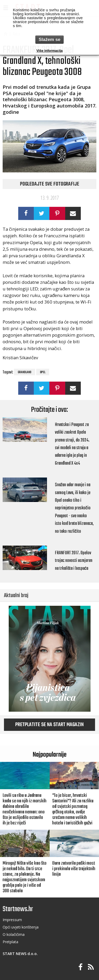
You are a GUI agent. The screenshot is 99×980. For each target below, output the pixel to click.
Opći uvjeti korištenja (21, 927)
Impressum (12, 920)
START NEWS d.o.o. (20, 954)
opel (43, 372)
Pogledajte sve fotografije (50, 184)
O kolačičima (14, 934)
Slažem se (49, 40)
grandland (25, 372)
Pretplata (10, 942)
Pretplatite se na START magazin (49, 725)
